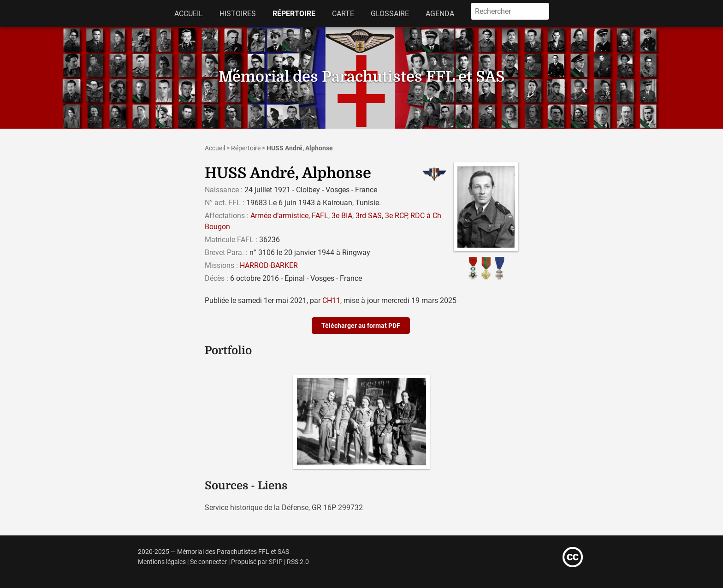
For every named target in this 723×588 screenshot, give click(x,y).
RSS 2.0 (298, 562)
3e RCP (396, 216)
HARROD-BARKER (269, 265)
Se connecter (208, 562)
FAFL (320, 216)
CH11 (331, 300)
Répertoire (294, 14)
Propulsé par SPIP (257, 562)
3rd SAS (369, 216)
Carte (343, 14)
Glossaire (390, 14)
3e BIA (342, 216)
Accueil (189, 14)
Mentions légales (162, 562)
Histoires (238, 14)
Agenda (440, 14)
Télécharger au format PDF (361, 326)
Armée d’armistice (279, 216)
